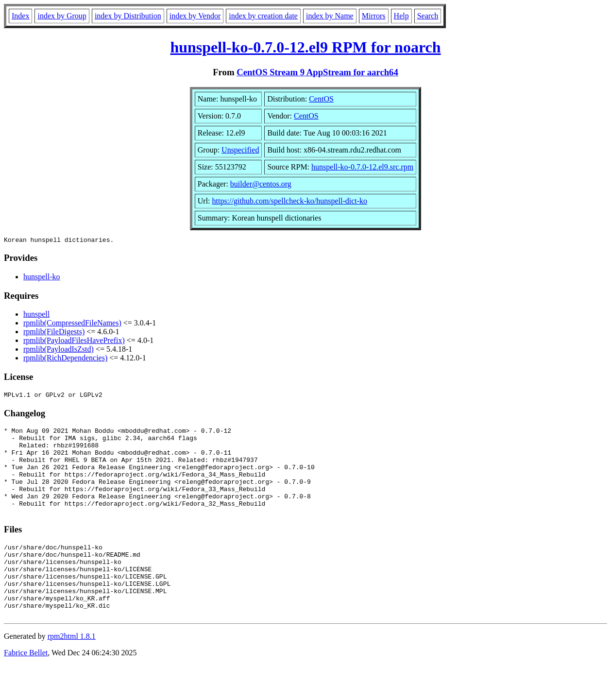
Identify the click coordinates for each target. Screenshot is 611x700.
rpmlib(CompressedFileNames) (72, 324)
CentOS (321, 99)
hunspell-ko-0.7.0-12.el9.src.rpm (362, 167)
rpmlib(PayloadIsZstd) (59, 350)
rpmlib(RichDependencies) (65, 359)
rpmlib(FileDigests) (54, 333)
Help (401, 16)
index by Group (62, 16)
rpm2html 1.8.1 (72, 671)
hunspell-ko (42, 278)
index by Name (330, 16)
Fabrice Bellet (26, 688)
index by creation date (263, 16)
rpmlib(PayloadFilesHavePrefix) (74, 342)
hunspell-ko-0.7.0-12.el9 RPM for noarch (305, 47)
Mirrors (374, 16)
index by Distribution (128, 16)
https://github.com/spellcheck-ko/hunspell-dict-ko (290, 201)
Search (428, 16)
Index (20, 16)
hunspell (36, 316)
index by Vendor (195, 16)
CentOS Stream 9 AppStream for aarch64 (317, 72)
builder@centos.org (261, 184)
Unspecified (240, 150)
